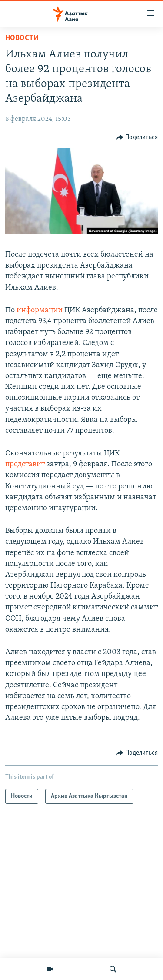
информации (40, 310)
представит (25, 464)
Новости (22, 38)
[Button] (137, 137)
